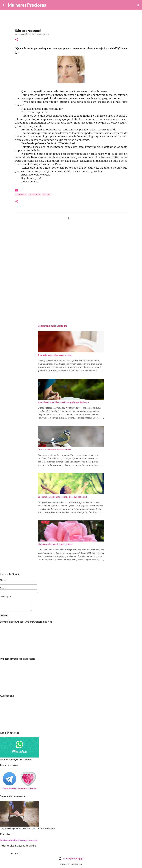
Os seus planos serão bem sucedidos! (54, 450)
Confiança (21, 195)
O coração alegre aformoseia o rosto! (55, 355)
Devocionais (34, 195)
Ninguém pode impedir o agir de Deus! (55, 544)
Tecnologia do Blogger (71, 858)
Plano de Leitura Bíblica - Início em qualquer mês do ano (63, 402)
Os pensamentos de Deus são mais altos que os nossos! (62, 497)
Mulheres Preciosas (27, 5)
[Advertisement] (71, 253)
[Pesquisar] (50, 5)
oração (47, 195)
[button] (17, 40)
